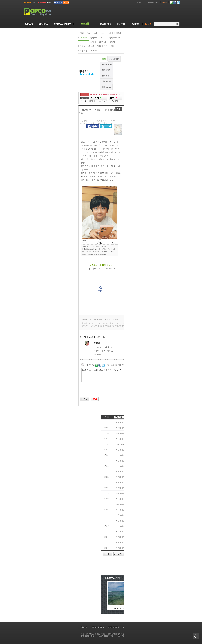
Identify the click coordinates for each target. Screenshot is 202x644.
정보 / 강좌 (106, 82)
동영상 (91, 46)
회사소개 (84, 627)
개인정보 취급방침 (98, 627)
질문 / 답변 (106, 70)
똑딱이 (112, 42)
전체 (82, 33)
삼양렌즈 (103, 42)
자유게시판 (107, 65)
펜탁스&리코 (115, 38)
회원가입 (138, 3)
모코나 (92, 121)
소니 (109, 33)
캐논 (89, 33)
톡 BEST (94, 51)
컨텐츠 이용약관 (113, 627)
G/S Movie (106, 87)
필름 (99, 46)
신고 (111, 354)
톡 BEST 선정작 (112, 578)
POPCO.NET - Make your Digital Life (41, 12)
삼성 (102, 33)
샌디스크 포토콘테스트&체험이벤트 (105, 95)
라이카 (93, 42)
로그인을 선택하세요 (152, 3)
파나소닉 (84, 38)
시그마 (104, 38)
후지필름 (118, 33)
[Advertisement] (121, 13)
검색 (177, 24)
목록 (119, 109)
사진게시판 (114, 59)
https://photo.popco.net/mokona (101, 268)
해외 (113, 46)
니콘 (95, 33)
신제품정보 (107, 76)
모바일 (83, 46)
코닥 (106, 46)
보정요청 (84, 51)
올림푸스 (94, 38)
